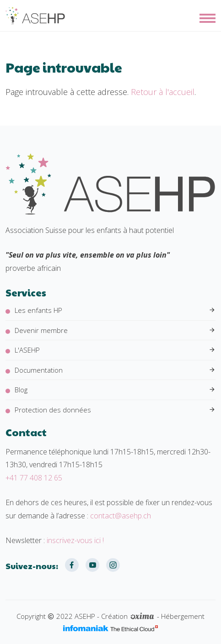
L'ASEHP (115, 350)
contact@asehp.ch (121, 516)
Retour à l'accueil (163, 92)
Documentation (115, 370)
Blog (115, 390)
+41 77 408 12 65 (34, 478)
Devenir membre (115, 330)
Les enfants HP (115, 310)
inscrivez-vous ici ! (75, 540)
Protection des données (115, 410)
